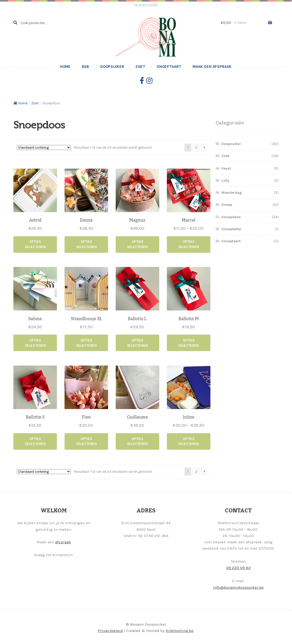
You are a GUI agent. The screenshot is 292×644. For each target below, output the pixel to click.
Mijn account (146, 5)
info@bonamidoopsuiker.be (238, 587)
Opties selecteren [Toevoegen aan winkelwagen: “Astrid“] (35, 244)
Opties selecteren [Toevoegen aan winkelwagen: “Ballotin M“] (189, 343)
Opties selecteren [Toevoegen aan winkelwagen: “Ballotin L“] (137, 343)
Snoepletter (232, 229)
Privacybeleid (110, 631)
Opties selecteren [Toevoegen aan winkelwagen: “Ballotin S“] (35, 441)
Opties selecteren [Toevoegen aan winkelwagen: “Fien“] (86, 441)
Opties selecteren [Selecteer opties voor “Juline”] (189, 441)
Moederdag (232, 193)
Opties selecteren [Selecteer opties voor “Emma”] (86, 244)
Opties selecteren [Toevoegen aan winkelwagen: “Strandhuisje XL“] (86, 343)
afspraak (63, 542)
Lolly (225, 181)
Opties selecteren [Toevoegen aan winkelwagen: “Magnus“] (137, 244)
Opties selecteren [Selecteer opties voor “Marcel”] (189, 244)
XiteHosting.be (179, 631)
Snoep (227, 205)
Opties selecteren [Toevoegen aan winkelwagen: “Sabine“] (35, 343)
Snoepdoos (231, 217)
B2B (85, 67)
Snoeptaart (169, 67)
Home (65, 67)
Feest (226, 168)
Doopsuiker (112, 67)
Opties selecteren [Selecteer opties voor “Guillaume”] (137, 441)
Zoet (140, 67)
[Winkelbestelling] (44, 147)
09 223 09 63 (238, 568)
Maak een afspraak (212, 67)
